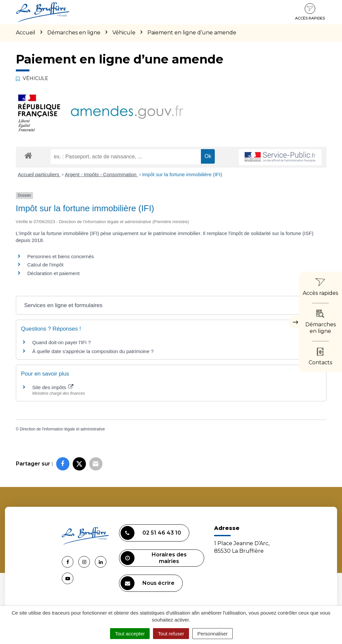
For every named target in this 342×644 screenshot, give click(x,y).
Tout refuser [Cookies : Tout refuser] (171, 634)
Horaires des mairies (154, 558)
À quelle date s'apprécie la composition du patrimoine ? (93, 351)
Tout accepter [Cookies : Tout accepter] (130, 634)
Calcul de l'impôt (46, 265)
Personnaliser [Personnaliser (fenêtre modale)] (212, 634)
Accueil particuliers (39, 174)
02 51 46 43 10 (151, 533)
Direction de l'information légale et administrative (62, 429)
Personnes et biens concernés (61, 256)
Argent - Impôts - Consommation (101, 174)
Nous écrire (148, 583)
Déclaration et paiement (54, 273)
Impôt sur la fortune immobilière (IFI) (182, 174)
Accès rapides (310, 12)
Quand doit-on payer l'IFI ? (62, 342)
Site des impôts (53, 387)
